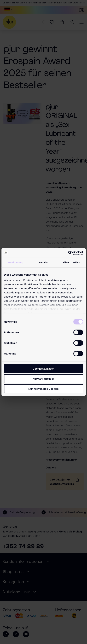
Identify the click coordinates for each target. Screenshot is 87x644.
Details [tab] (44, 262)
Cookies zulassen (44, 369)
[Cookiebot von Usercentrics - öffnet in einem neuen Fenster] (68, 253)
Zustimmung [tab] (15, 262)
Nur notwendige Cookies (44, 389)
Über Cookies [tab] (72, 262)
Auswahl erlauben (43, 379)
